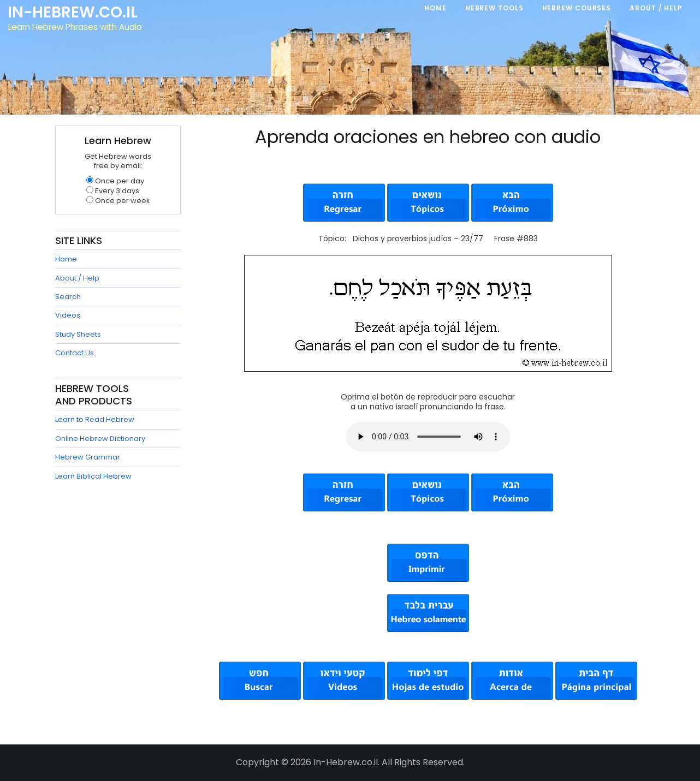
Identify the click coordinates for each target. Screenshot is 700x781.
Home (66, 259)
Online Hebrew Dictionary (100, 439)
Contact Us (75, 353)
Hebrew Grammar (88, 457)
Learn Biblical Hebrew (93, 476)
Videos (68, 315)
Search (68, 297)
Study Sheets (78, 334)
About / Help (77, 278)
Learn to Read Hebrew (95, 419)
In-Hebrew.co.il (74, 13)
